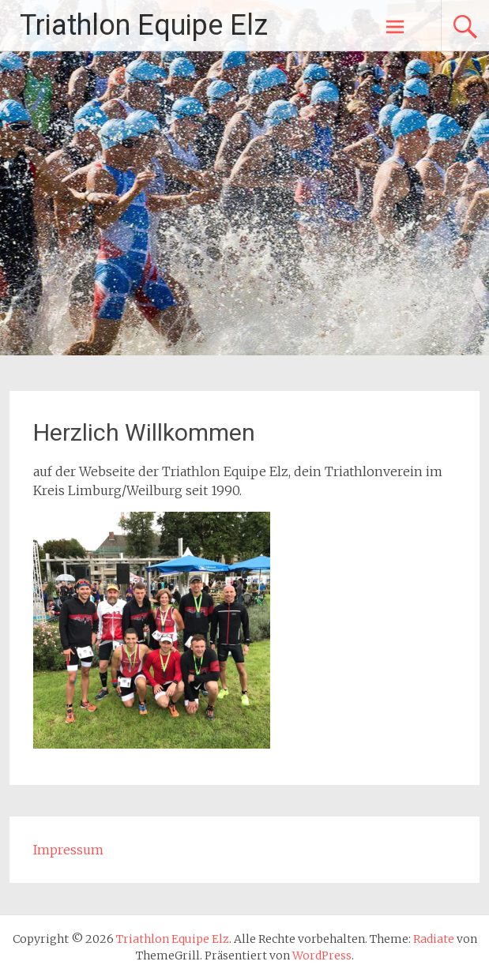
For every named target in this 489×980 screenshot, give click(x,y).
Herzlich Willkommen (144, 432)
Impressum (68, 850)
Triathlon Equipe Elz (144, 25)
